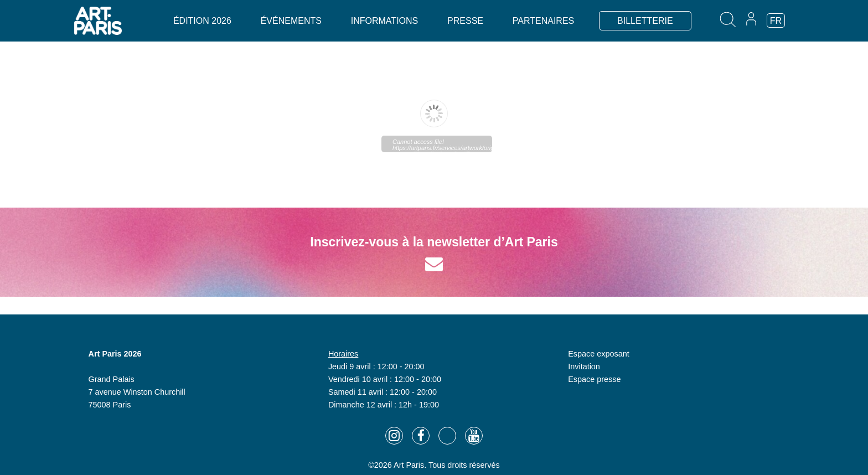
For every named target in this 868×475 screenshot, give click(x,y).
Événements (291, 21)
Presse (465, 21)
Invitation (584, 366)
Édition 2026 (202, 21)
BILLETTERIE (645, 21)
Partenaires (543, 21)
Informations (384, 21)
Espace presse (594, 379)
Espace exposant (598, 354)
